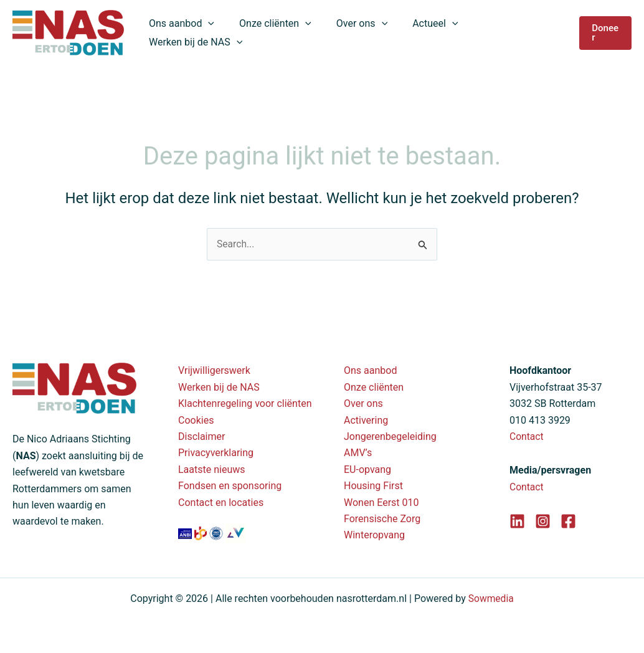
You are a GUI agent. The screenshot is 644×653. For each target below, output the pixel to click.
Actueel (418, 33)
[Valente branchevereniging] (235, 532)
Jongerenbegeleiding (390, 436)
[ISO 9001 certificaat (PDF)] (217, 532)
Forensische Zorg (382, 519)
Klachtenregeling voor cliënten (245, 403)
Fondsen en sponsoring (230, 486)
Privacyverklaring (216, 453)
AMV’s (358, 453)
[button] (604, 33)
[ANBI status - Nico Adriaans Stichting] (186, 532)
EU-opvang (367, 469)
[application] (206, 33)
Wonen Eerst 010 (381, 503)
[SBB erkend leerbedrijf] (202, 532)
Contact (527, 436)
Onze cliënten (268, 33)
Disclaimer (201, 436)
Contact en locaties (221, 503)
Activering (366, 420)
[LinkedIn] (517, 521)
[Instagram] (543, 521)
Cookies (196, 420)
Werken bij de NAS (508, 33)
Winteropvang (374, 535)
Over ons (349, 33)
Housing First (373, 486)
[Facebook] (568, 521)
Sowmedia (491, 598)
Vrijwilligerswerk (214, 370)
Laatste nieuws (212, 469)
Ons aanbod (179, 33)
